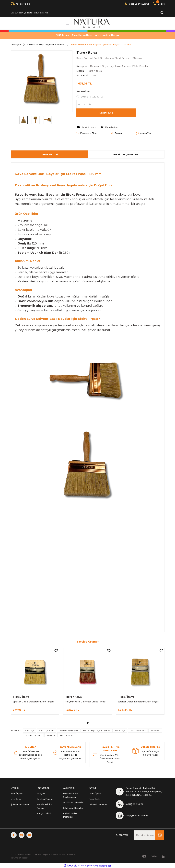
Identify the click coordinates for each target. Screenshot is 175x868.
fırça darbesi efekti (33, 735)
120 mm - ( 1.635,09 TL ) (92, 97)
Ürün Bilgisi (49, 154)
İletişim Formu (45, 799)
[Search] (88, 13)
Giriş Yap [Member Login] (134, 4)
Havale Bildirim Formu (45, 806)
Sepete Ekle (106, 113)
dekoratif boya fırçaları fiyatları (97, 730)
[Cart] (159, 4)
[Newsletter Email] (149, 835)
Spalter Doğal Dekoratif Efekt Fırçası (33, 702)
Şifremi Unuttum (20, 804)
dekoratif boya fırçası (68, 730)
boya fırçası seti (67, 735)
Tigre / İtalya (94, 71)
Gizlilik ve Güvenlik (73, 802)
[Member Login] (126, 4)
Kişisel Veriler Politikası (70, 815)
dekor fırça (120, 730)
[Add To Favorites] (87, 133)
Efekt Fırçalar (140, 66)
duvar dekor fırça (138, 730)
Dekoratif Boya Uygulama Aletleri (110, 66)
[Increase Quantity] (90, 104)
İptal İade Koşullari (73, 808)
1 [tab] (88, 723)
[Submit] (160, 835)
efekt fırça (29, 730)
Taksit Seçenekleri (126, 154)
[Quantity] (85, 104)
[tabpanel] (35, 683)
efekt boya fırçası (47, 730)
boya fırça (51, 735)
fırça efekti (155, 730)
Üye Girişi (16, 799)
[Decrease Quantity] (79, 104)
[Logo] (91, 23)
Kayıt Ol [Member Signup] (144, 4)
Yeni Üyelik (17, 794)
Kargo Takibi (44, 813)
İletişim (41, 794)
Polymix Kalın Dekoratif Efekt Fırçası (85, 702)
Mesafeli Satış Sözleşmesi (71, 795)
